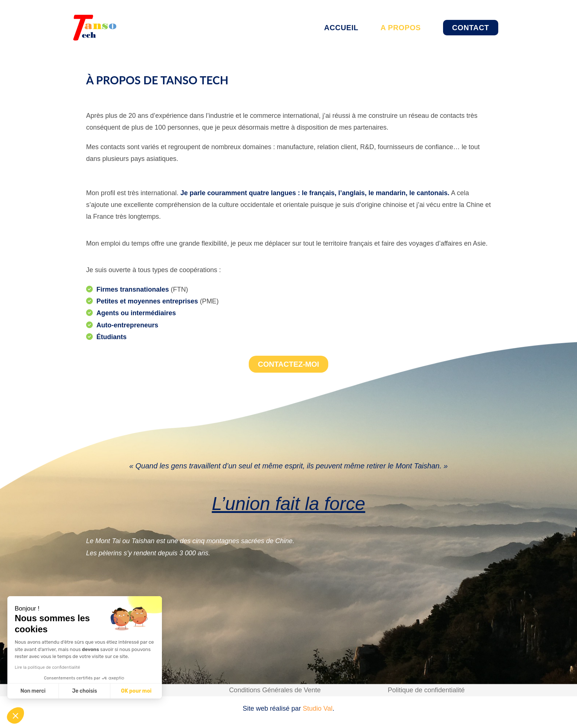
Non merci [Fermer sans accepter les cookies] (33, 691)
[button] (15, 715)
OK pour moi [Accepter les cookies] (136, 691)
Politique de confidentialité (426, 690)
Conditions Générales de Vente (275, 690)
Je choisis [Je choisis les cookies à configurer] (85, 691)
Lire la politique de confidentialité (47, 667)
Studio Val (318, 708)
